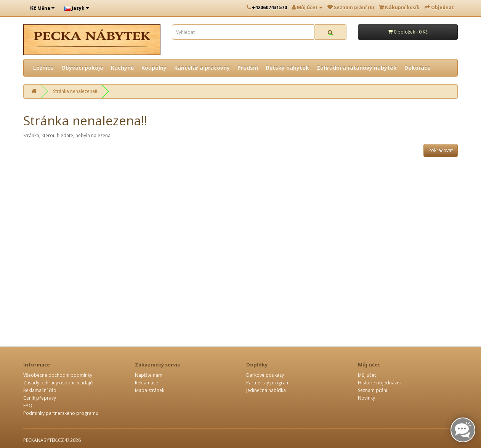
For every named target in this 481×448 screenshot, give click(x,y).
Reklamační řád (40, 390)
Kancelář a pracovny (202, 68)
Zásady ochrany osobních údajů (58, 383)
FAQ (28, 406)
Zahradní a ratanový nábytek (357, 68)
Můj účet (367, 375)
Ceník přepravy (40, 398)
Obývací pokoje (82, 68)
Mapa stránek (150, 390)
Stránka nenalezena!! (75, 91)
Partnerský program (268, 383)
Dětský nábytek (287, 68)
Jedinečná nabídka (266, 390)
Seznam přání (373, 390)
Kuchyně (122, 68)
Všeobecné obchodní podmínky (58, 375)
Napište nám (149, 375)
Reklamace (147, 383)
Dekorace (418, 68)
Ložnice (43, 68)
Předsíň (248, 68)
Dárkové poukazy (265, 375)
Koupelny (154, 68)
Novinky (366, 398)
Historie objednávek (380, 383)
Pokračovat (441, 150)
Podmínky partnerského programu (61, 413)
